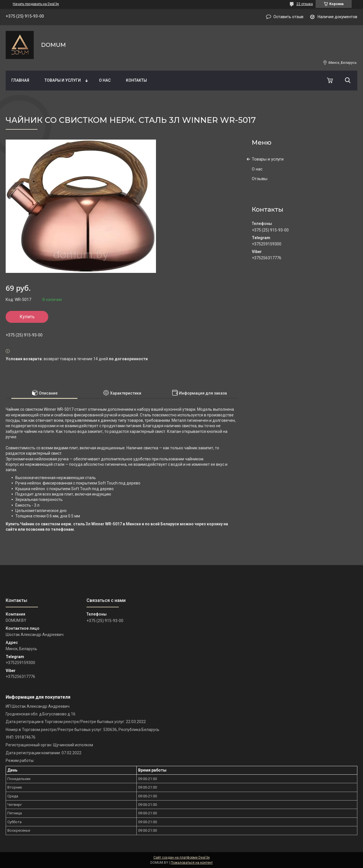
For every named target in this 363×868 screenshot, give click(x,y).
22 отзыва (305, 4)
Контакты (136, 80)
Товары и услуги (63, 80)
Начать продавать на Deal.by (36, 4)
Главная (20, 80)
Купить (27, 317)
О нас (105, 80)
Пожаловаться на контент (192, 863)
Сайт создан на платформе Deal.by (182, 858)
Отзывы (260, 179)
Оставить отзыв (288, 17)
